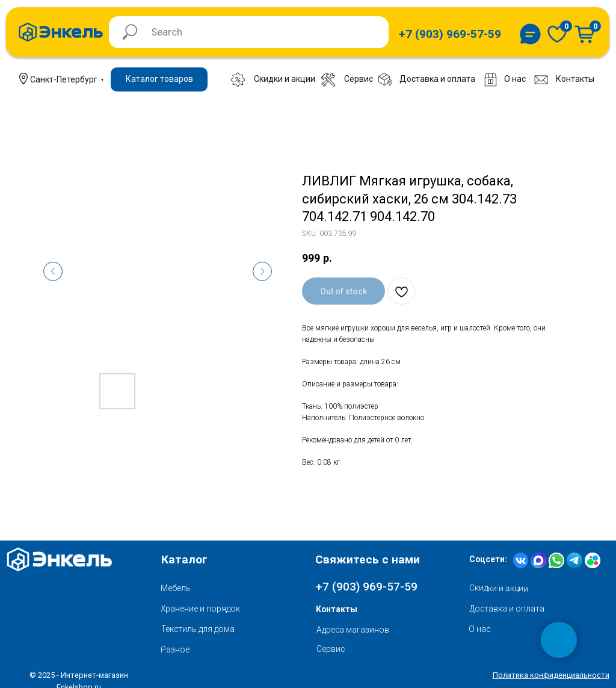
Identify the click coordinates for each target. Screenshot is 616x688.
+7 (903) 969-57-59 (367, 587)
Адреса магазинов (353, 630)
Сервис (331, 649)
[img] (557, 33)
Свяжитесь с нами (368, 559)
